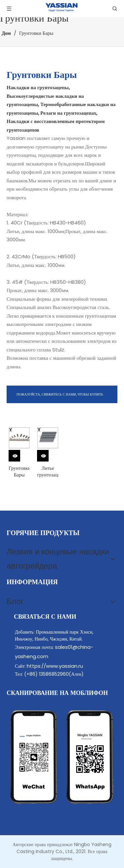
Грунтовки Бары (19, 471)
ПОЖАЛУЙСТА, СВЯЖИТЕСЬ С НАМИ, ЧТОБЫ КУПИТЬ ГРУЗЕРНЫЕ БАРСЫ (60, 398)
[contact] (62, 757)
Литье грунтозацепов (48, 471)
